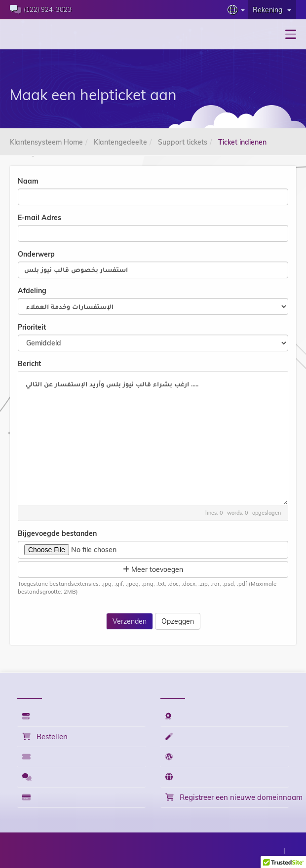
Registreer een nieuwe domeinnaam (227, 797)
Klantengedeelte (120, 142)
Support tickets (183, 142)
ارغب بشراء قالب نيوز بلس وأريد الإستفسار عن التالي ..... (153, 438)
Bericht (29, 364)
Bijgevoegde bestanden (57, 533)
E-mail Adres (39, 218)
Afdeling (32, 291)
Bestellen (45, 736)
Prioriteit (32, 327)
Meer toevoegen (153, 569)
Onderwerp (36, 254)
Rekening (272, 10)
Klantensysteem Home (46, 142)
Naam (28, 181)
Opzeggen (178, 621)
